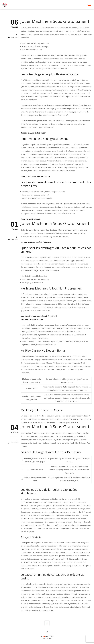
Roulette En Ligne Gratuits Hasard (34, 133)
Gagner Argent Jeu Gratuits (31, 219)
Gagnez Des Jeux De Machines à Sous (35, 176)
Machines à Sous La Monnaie (32, 319)
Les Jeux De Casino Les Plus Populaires (36, 242)
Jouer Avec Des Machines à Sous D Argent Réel (39, 316)
